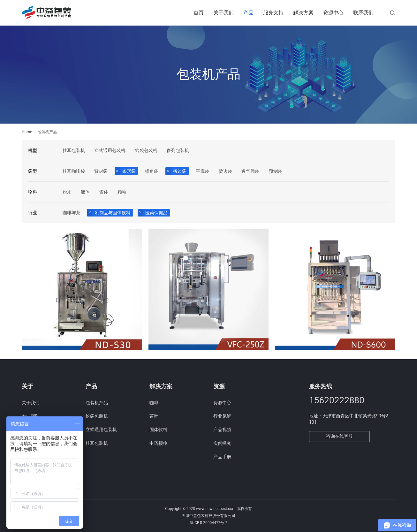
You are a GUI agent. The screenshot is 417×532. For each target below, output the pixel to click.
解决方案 (303, 13)
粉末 (67, 192)
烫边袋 (225, 171)
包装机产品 (97, 403)
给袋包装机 (146, 150)
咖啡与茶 (72, 213)
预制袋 (276, 171)
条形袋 (129, 171)
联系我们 (363, 13)
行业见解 (222, 416)
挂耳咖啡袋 (74, 171)
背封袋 (101, 171)
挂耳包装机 (74, 150)
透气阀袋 (250, 171)
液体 (85, 192)
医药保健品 (156, 213)
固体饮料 (158, 429)
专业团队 (31, 416)
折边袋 (180, 171)
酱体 (104, 192)
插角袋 (152, 171)
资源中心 (333, 13)
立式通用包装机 (110, 150)
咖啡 (154, 403)
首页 (199, 13)
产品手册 (222, 457)
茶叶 (154, 416)
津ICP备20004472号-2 (209, 523)
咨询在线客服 (339, 436)
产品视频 (222, 429)
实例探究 (222, 443)
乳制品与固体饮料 (113, 213)
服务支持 (273, 13)
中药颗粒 (158, 443)
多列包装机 (178, 150)
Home (27, 132)
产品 (248, 13)
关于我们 (224, 13)
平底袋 (202, 171)
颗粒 (122, 192)
